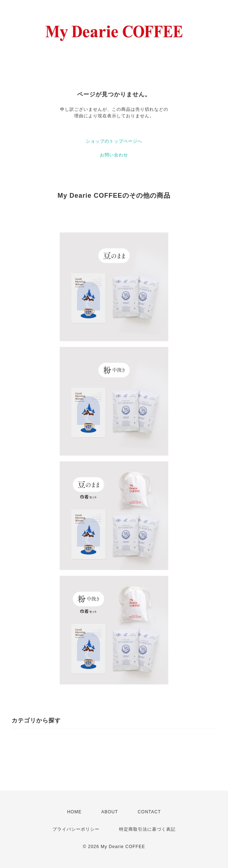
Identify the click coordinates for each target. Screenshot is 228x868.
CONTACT (149, 812)
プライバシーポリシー (76, 829)
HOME (74, 812)
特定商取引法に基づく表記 (147, 829)
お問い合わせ (114, 155)
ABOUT (110, 812)
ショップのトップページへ (114, 141)
